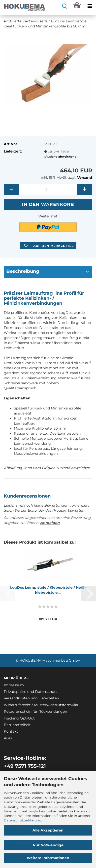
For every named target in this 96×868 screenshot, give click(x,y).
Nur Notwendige (48, 845)
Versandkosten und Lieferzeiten (31, 698)
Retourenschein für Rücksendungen (35, 711)
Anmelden (50, 523)
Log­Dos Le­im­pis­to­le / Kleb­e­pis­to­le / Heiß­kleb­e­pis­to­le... (48, 590)
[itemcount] (48, 189)
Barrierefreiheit (17, 725)
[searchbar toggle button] (65, 6)
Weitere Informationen (48, 858)
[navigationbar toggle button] (90, 6)
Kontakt (11, 731)
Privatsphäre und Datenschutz (31, 692)
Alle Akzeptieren (48, 830)
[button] (11, 189)
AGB (8, 738)
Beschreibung (23, 271)
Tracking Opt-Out (19, 718)
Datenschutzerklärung (23, 820)
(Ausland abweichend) (61, 157)
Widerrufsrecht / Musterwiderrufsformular (41, 705)
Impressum (14, 685)
